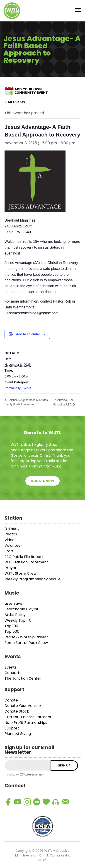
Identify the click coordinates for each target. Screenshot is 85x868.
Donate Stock (17, 711)
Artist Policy (15, 615)
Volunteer (13, 545)
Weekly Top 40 (18, 620)
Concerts (13, 673)
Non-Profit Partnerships (26, 723)
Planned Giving (18, 734)
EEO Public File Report (24, 557)
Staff (9, 551)
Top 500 (12, 631)
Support (12, 728)
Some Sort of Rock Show (26, 643)
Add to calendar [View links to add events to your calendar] (28, 334)
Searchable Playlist (22, 609)
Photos (11, 534)
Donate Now (42, 481)
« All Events (15, 102)
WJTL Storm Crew (21, 573)
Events (11, 667)
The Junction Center (23, 678)
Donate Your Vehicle (23, 706)
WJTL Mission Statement (26, 562)
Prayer (11, 568)
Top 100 (11, 626)
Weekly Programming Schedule (33, 579)
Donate (11, 700)
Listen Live (13, 603)
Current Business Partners (28, 717)
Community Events (18, 388)
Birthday (12, 529)
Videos (10, 540)
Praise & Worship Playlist (26, 637)
